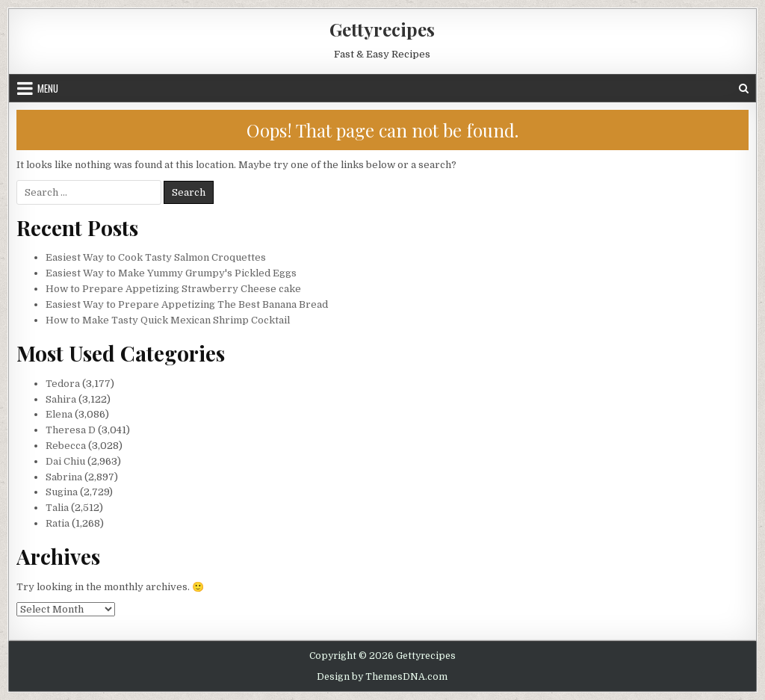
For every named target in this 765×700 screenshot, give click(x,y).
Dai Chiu (65, 461)
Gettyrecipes (382, 29)
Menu (48, 88)
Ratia (58, 523)
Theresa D (71, 430)
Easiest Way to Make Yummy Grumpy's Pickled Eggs (171, 273)
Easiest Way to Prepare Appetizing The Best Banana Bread (187, 304)
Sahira (61, 399)
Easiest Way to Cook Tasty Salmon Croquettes (156, 257)
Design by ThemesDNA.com (382, 677)
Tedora (63, 384)
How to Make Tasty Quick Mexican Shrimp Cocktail (168, 320)
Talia (57, 508)
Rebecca (66, 446)
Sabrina (64, 477)
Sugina (62, 492)
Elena (59, 414)
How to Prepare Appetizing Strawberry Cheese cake (173, 289)
